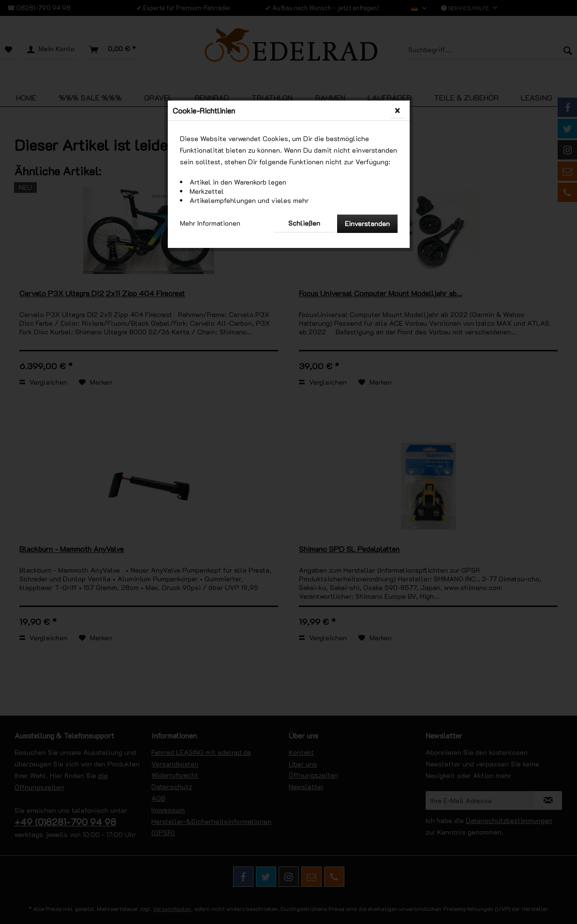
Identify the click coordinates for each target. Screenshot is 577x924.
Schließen (304, 223)
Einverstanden (367, 224)
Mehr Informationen (210, 223)
